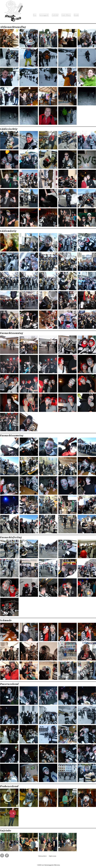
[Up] (92, 404)
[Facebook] (7, 855)
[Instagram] (2, 855)
